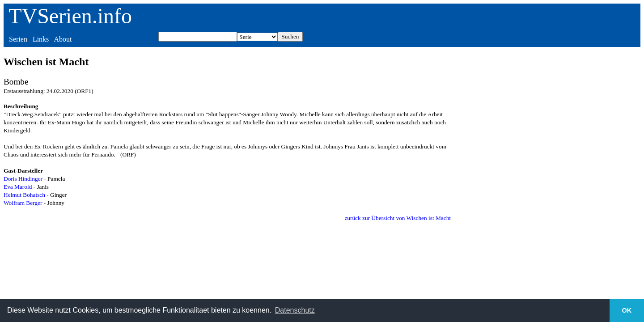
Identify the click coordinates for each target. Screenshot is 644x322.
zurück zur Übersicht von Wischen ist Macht (398, 218)
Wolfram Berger (23, 203)
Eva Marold (18, 187)
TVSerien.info (70, 16)
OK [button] (627, 310)
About (63, 39)
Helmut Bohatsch (24, 195)
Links (41, 39)
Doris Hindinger (23, 179)
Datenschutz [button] (295, 310)
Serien (18, 39)
